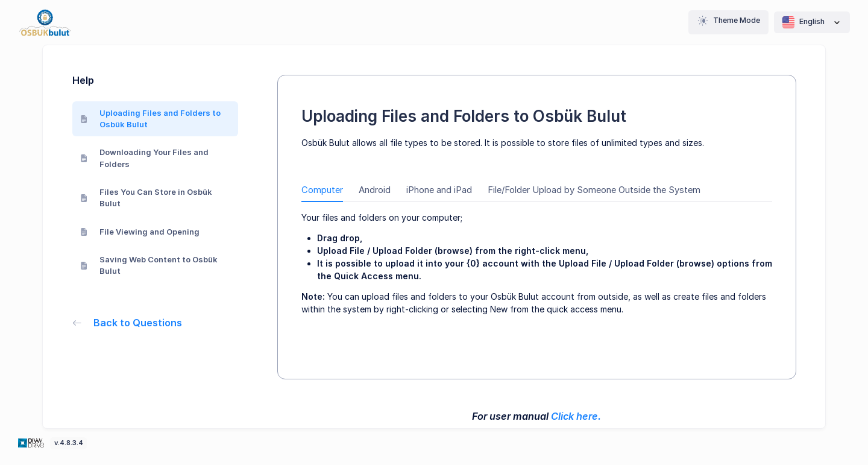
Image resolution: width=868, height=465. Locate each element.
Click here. (576, 416)
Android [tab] (375, 190)
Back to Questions (127, 323)
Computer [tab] (322, 190)
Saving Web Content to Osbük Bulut (149, 265)
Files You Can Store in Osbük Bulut (146, 198)
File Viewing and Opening (140, 232)
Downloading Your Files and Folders (145, 158)
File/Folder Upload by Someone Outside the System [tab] (594, 190)
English (812, 22)
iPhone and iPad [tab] (439, 190)
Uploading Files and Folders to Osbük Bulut (151, 119)
